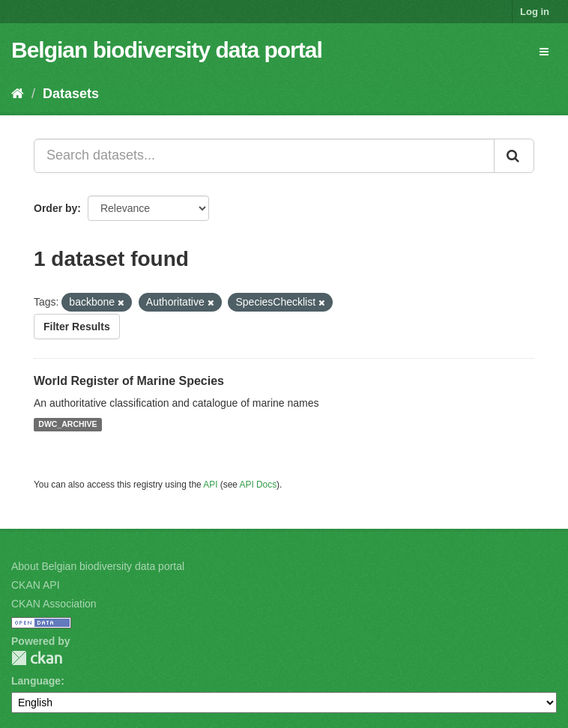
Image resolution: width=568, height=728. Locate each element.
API (210, 485)
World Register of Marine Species (129, 381)
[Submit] (514, 156)
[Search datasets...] (264, 156)
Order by (55, 208)
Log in (535, 12)
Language (36, 681)
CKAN (37, 658)
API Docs (259, 485)
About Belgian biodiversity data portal (98, 566)
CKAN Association (54, 604)
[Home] (18, 94)
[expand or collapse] (544, 52)
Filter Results (77, 327)
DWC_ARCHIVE (67, 425)
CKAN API (36, 585)
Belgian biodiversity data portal (167, 50)
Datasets (71, 94)
